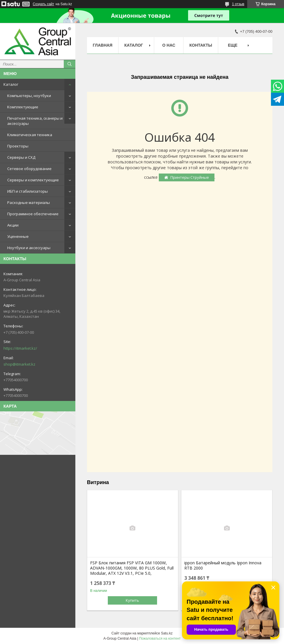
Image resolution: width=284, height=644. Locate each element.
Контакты (201, 45)
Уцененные (18, 236)
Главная (103, 45)
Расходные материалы (29, 202)
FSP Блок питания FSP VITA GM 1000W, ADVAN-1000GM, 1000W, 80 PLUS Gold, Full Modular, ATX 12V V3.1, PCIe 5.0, (132, 568)
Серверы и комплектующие (33, 180)
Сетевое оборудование (29, 169)
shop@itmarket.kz (19, 364)
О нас (169, 45)
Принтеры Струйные (190, 177)
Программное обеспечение (33, 214)
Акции (13, 225)
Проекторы (18, 146)
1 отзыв (238, 4)
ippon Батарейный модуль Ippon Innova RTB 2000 (223, 565)
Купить (132, 600)
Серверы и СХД (21, 157)
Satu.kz (167, 633)
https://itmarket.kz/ (20, 348)
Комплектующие (23, 107)
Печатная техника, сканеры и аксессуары (35, 121)
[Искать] (70, 64)
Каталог (11, 84)
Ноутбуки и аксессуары (29, 248)
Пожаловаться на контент (160, 638)
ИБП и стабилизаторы (28, 191)
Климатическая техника (30, 135)
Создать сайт (43, 4)
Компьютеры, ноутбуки (29, 96)
